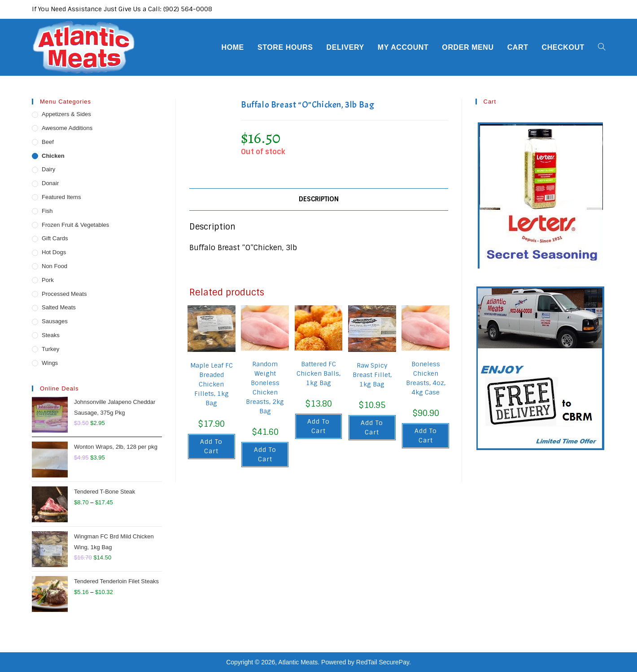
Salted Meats (59, 307)
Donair (50, 183)
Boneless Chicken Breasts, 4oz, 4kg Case (426, 378)
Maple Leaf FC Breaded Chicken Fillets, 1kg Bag (212, 384)
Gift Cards (55, 238)
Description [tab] (319, 199)
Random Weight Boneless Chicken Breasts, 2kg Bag (265, 388)
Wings (50, 363)
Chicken (53, 156)
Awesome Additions (67, 128)
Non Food (55, 266)
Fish (47, 211)
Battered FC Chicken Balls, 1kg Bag (318, 373)
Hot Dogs (54, 252)
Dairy (48, 169)
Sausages (55, 321)
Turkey (50, 349)
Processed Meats (64, 294)
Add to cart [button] (211, 446)
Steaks (51, 335)
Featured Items (61, 197)
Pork (48, 280)
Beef (48, 142)
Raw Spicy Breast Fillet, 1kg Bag (372, 375)
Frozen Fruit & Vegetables (75, 225)
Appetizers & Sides (66, 114)
